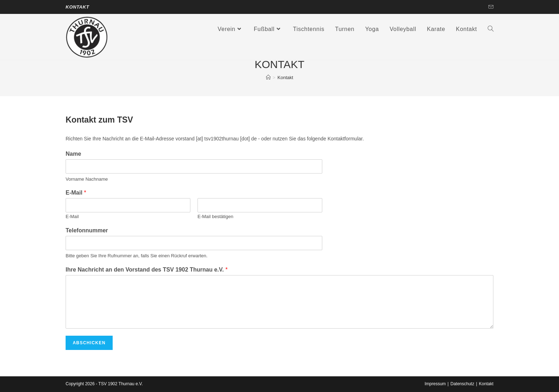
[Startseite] (268, 78)
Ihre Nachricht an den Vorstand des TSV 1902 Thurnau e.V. (147, 270)
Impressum (435, 384)
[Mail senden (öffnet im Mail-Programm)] (490, 7)
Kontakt (77, 7)
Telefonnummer (87, 230)
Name (73, 154)
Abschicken (89, 343)
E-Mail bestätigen (215, 216)
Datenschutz (462, 384)
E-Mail (76, 193)
